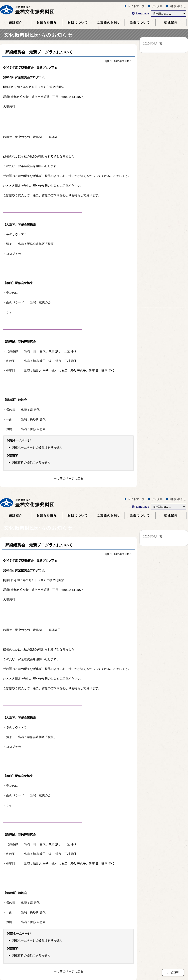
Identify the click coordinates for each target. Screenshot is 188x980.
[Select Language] (169, 14)
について (78, 23)
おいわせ (178, 6)
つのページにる (68, 478)
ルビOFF (173, 972)
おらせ (47, 23)
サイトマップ (136, 6)
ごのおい (109, 23)
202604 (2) (153, 43)
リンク (157, 6)
